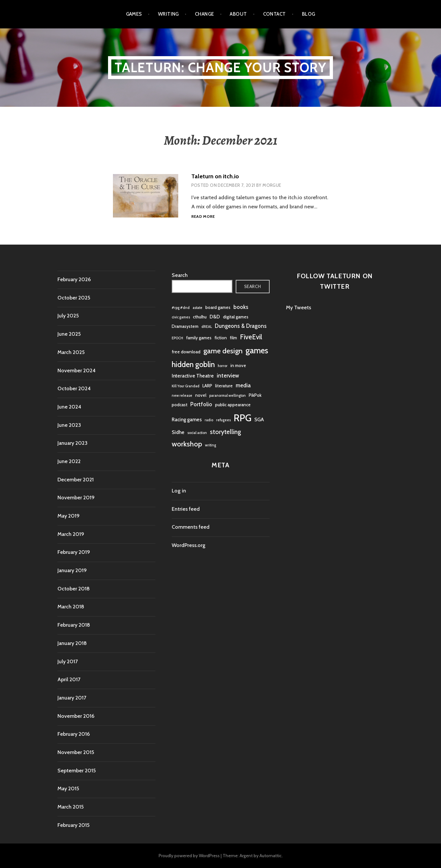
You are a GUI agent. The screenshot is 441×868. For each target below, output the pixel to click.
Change (205, 14)
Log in (179, 491)
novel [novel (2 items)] (201, 395)
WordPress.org (189, 545)
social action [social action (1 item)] (197, 433)
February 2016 (74, 734)
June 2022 (69, 461)
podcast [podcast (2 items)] (180, 405)
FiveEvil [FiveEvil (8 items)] (251, 337)
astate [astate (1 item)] (197, 308)
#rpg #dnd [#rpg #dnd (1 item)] (181, 308)
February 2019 (74, 552)
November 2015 (76, 752)
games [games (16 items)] (257, 350)
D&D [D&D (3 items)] (215, 317)
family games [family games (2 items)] (199, 338)
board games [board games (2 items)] (218, 307)
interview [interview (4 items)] (228, 376)
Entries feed (186, 509)
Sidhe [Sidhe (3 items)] (178, 432)
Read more (203, 217)
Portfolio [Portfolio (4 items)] (201, 404)
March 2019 (71, 534)
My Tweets (299, 307)
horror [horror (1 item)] (223, 366)
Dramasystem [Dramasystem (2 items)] (185, 326)
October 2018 (74, 589)
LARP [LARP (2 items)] (207, 386)
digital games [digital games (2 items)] (236, 317)
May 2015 (68, 788)
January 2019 (72, 570)
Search (180, 275)
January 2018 (72, 643)
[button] (146, 196)
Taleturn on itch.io (215, 176)
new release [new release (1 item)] (182, 396)
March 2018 (71, 607)
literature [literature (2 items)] (224, 386)
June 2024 (69, 407)
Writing (168, 14)
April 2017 (69, 679)
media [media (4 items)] (243, 385)
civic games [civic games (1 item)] (181, 317)
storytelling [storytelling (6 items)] (225, 432)
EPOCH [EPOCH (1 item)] (177, 338)
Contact (275, 14)
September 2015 (77, 771)
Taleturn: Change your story (220, 67)
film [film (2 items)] (233, 338)
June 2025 (69, 334)
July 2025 (68, 316)
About (238, 14)
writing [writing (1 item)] (211, 445)
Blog (309, 14)
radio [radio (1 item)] (209, 420)
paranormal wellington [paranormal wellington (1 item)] (228, 396)
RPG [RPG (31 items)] (243, 418)
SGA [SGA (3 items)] (259, 419)
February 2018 (74, 625)
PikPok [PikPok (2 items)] (255, 395)
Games (134, 14)
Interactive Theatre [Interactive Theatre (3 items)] (193, 376)
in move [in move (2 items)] (238, 365)
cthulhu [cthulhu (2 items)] (200, 317)
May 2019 (69, 516)
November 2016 (76, 716)
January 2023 (72, 443)
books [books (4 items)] (241, 307)
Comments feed (191, 527)
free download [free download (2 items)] (186, 352)
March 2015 (71, 807)
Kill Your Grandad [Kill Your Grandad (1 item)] (186, 386)
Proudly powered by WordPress (189, 856)
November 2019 (76, 498)
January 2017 (72, 698)
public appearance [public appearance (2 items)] (233, 405)
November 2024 (77, 370)
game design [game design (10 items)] (223, 351)
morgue (272, 185)
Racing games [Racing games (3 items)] (187, 419)
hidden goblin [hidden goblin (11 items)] (193, 364)
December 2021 (76, 480)
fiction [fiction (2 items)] (221, 338)
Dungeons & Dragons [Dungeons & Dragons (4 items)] (241, 326)
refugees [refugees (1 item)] (223, 420)
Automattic (271, 856)
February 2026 (74, 279)
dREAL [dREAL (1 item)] (207, 327)
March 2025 (71, 352)
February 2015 (73, 825)
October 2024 (74, 388)
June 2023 (69, 425)
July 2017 (68, 661)
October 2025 (74, 298)
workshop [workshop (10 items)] (187, 444)
